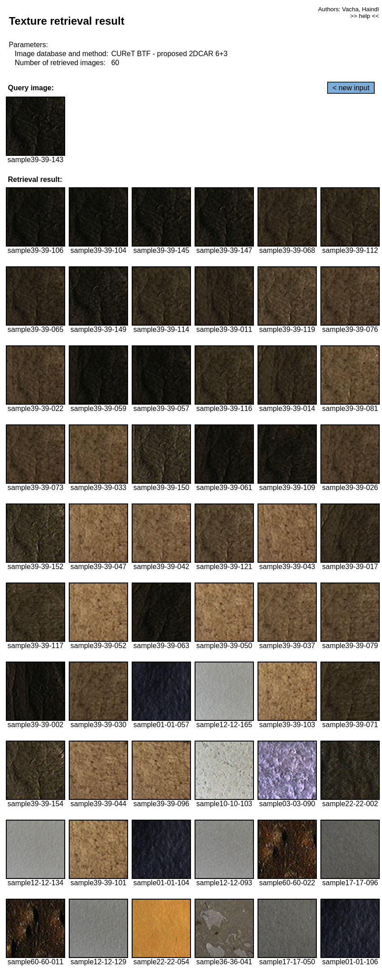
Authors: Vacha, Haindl (349, 9)
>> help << (364, 16)
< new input (351, 88)
